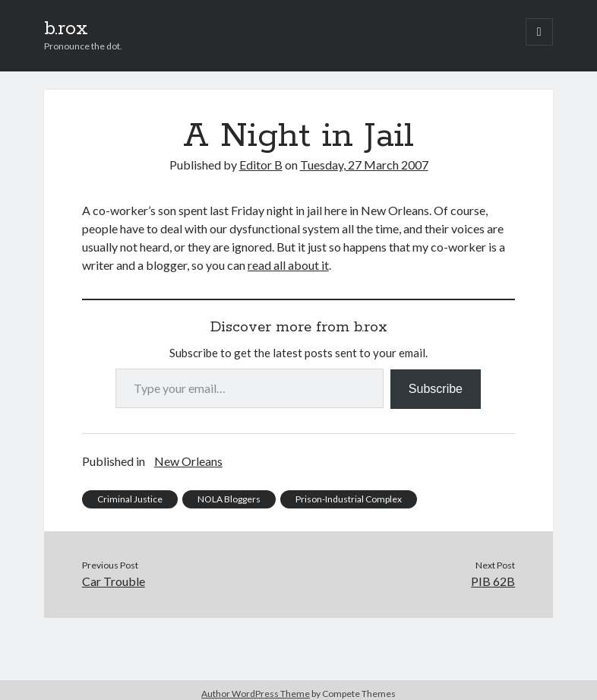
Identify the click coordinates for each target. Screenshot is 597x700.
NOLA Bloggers (229, 499)
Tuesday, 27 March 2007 (364, 165)
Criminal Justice (130, 499)
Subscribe (436, 389)
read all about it (288, 265)
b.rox (66, 29)
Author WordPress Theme (256, 694)
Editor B (261, 165)
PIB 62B (493, 581)
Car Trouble (114, 581)
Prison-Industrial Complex (349, 499)
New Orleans (188, 461)
